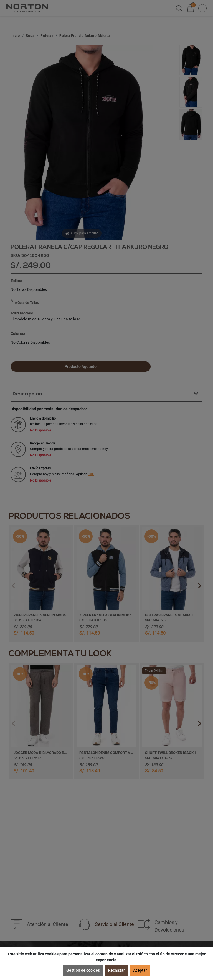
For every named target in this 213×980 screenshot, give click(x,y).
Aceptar (140, 970)
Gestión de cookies (83, 970)
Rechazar (116, 970)
